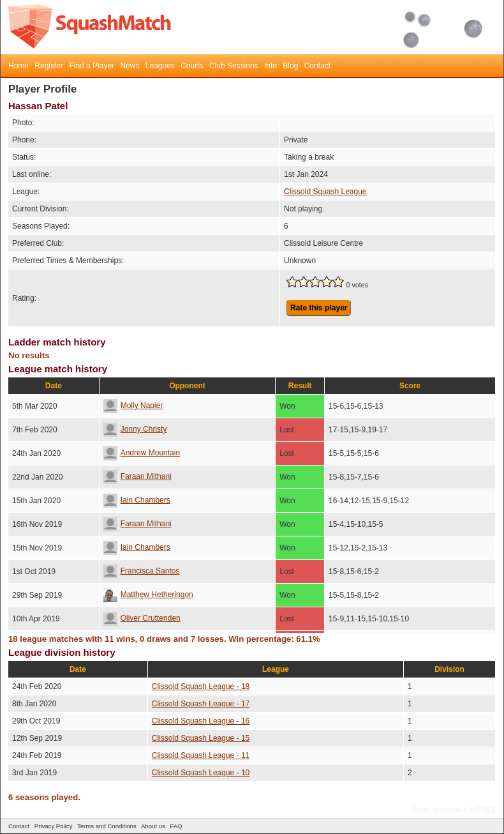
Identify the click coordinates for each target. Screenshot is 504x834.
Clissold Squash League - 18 (201, 686)
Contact (317, 66)
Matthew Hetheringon (148, 595)
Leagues (160, 66)
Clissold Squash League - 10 (201, 773)
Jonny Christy (135, 429)
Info (271, 66)
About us (153, 826)
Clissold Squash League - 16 (201, 721)
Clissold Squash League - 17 (201, 704)
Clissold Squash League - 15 (201, 738)
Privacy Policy (54, 826)
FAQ (176, 826)
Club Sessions (234, 66)
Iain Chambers (137, 500)
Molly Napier (133, 406)
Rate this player (319, 308)
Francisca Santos (142, 571)
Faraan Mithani (137, 476)
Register (49, 66)
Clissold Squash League (325, 192)
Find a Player (92, 66)
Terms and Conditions (107, 826)
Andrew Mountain (142, 453)
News (130, 66)
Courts (192, 66)
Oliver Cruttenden (142, 618)
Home (19, 66)
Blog (290, 66)
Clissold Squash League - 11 (201, 755)
